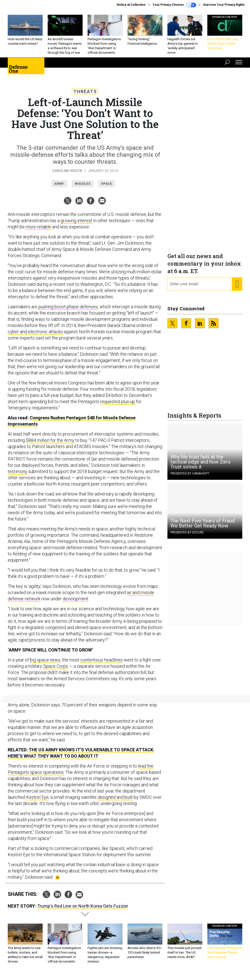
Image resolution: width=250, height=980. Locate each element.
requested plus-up (118, 405)
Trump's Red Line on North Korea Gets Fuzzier (83, 910)
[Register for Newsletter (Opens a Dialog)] (237, 288)
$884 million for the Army (50, 444)
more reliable (38, 231)
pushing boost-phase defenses (68, 310)
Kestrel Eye (37, 801)
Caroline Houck (67, 174)
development (75, 602)
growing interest (76, 224)
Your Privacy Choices (174, 5)
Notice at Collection (131, 5)
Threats (85, 95)
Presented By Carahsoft (190, 477)
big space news (45, 664)
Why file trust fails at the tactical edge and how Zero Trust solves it (200, 466)
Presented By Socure (187, 536)
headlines (114, 664)
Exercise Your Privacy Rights (224, 5)
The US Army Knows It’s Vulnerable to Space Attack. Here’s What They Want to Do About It (81, 757)
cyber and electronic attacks (35, 335)
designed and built (115, 801)
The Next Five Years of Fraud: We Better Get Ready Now (203, 527)
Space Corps (56, 670)
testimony (17, 475)
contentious (92, 664)
